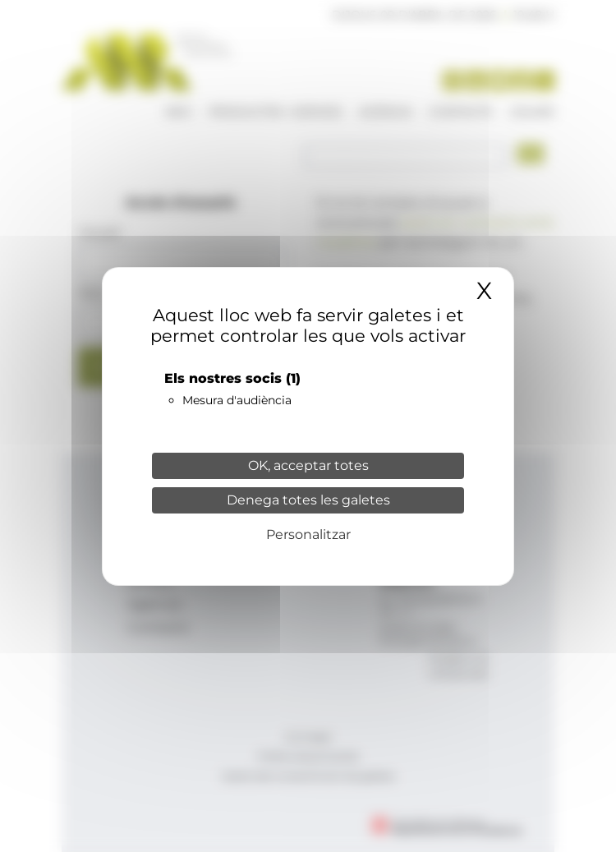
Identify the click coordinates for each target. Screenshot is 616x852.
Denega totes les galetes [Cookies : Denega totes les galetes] (308, 500)
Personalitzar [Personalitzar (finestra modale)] (308, 534)
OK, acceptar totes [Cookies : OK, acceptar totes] (308, 465)
